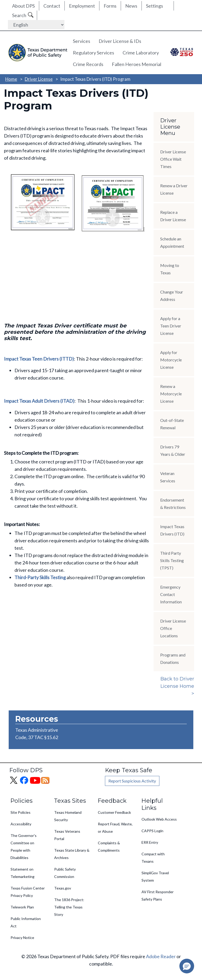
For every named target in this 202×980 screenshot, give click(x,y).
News (131, 6)
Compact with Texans (153, 858)
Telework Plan (22, 907)
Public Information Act (26, 922)
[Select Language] (36, 25)
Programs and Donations (173, 658)
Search (19, 15)
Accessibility (21, 824)
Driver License (39, 79)
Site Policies (21, 812)
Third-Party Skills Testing (40, 577)
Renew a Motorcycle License (171, 394)
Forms (110, 6)
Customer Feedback (114, 812)
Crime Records (88, 64)
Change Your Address (172, 295)
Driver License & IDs (120, 41)
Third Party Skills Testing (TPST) (172, 560)
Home (11, 79)
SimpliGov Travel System (155, 877)
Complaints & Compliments (109, 847)
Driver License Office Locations (173, 628)
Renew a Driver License (174, 189)
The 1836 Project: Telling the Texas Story (69, 907)
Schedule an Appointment (172, 242)
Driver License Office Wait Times (173, 159)
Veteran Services (168, 477)
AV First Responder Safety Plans (158, 895)
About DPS (23, 6)
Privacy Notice (22, 938)
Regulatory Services (94, 53)
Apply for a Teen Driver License (171, 326)
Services (82, 41)
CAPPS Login (152, 831)
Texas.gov (63, 888)
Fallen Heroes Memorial (137, 64)
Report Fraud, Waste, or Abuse (115, 828)
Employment (82, 6)
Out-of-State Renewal (172, 424)
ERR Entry (150, 842)
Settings (155, 6)
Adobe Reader (161, 956)
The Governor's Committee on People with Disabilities (24, 847)
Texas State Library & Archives (72, 854)
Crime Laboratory (141, 53)
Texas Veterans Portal (67, 835)
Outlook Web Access (159, 819)
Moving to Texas (170, 269)
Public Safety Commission (65, 873)
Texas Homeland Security (68, 816)
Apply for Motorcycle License (171, 360)
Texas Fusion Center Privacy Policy (28, 892)
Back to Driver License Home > (177, 686)
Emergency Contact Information (171, 594)
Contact (52, 6)
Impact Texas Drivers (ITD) (172, 530)
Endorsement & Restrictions (173, 504)
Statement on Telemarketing (22, 873)
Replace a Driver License (173, 216)
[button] (187, 966)
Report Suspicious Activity (132, 781)
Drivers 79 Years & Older (173, 450)
